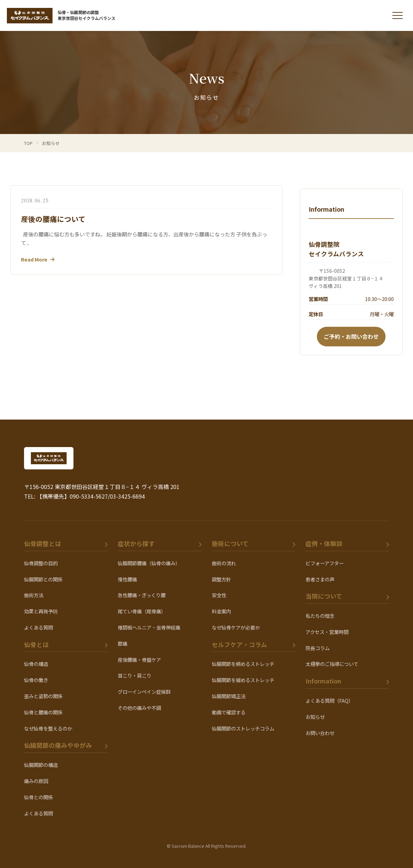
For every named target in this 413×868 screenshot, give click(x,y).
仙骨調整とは (43, 543)
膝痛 (123, 643)
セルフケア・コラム (239, 644)
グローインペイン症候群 (144, 692)
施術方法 (34, 595)
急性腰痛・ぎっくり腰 (142, 595)
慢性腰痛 (127, 579)
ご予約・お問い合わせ (351, 336)
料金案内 (221, 611)
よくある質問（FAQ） (329, 700)
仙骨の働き (36, 680)
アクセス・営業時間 (327, 632)
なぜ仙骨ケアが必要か (236, 627)
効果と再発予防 (41, 611)
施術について (230, 543)
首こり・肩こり (135, 675)
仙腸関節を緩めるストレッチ (243, 680)
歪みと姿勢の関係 (43, 696)
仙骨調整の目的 (41, 563)
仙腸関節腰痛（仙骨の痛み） (149, 563)
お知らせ (315, 717)
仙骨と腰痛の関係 (43, 712)
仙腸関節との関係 (43, 579)
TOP (28, 143)
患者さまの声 (320, 579)
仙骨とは (36, 644)
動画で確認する (229, 712)
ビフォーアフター (325, 563)
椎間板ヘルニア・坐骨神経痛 (149, 627)
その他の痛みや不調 (139, 708)
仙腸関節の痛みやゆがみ (58, 745)
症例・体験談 (324, 543)
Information (323, 681)
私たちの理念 (320, 616)
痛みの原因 (36, 781)
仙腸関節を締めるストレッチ (243, 664)
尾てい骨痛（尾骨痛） (142, 611)
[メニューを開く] (398, 15)
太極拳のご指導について (332, 664)
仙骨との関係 (38, 797)
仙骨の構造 (36, 664)
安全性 (219, 595)
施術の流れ (224, 563)
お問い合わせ (320, 733)
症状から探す (136, 543)
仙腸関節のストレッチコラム (243, 728)
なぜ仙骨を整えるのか (48, 728)
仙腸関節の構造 (41, 765)
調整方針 (221, 579)
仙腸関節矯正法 (229, 696)
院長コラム (318, 648)
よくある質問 (38, 627)
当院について (324, 596)
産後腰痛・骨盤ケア (139, 660)
